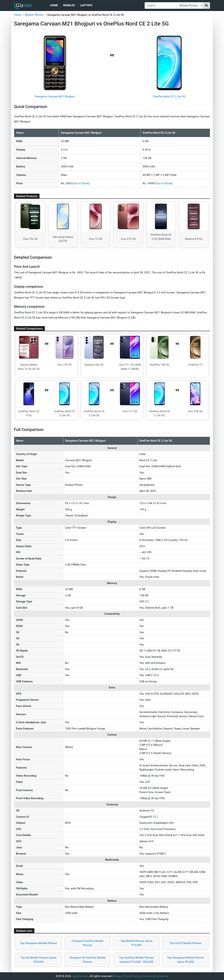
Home (54, 5)
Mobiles (69, 5)
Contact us (162, 976)
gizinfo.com (80, 976)
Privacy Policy (122, 976)
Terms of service (143, 976)
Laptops (86, 5)
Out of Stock (81, 183)
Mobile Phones (34, 15)
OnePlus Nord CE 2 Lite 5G (169, 96)
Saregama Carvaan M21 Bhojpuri (55, 96)
